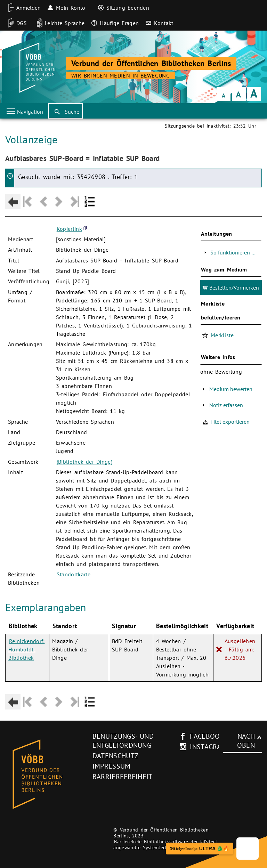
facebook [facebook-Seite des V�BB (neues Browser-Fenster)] (207, 736)
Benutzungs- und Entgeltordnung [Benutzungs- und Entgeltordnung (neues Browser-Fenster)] (123, 741)
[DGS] (15, 23)
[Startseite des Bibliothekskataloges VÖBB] (46, 774)
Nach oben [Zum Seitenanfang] (246, 741)
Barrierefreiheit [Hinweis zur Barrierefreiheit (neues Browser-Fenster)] (123, 777)
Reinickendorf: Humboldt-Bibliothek (26, 649)
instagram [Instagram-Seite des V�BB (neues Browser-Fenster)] (208, 747)
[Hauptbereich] (133, 417)
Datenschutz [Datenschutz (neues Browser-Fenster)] (116, 756)
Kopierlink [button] (69, 229)
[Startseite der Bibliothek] (36, 68)
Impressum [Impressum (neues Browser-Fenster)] (112, 766)
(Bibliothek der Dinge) (84, 462)
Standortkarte (74, 574)
